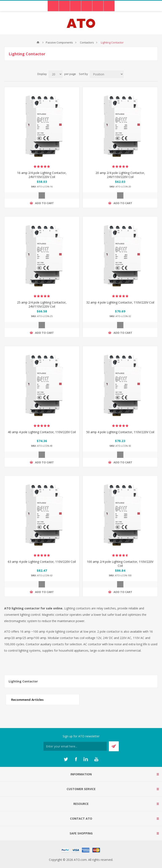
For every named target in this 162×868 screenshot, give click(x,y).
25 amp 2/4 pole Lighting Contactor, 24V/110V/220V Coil (42, 304)
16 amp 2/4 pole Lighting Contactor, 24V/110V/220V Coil (42, 175)
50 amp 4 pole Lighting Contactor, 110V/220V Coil (120, 432)
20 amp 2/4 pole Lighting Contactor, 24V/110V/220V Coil (120, 175)
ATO (38, 42)
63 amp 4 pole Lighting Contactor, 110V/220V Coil (42, 562)
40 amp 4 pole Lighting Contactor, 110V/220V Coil (42, 432)
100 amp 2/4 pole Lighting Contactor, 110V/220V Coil (120, 564)
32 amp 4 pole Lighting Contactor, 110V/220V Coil (120, 302)
